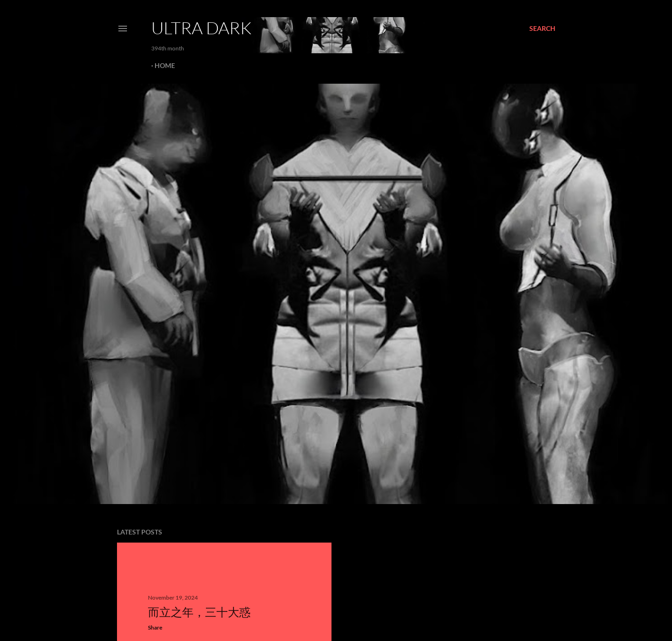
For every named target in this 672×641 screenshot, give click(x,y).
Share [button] (155, 627)
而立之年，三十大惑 (199, 612)
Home (165, 65)
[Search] (542, 29)
